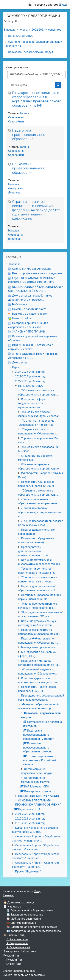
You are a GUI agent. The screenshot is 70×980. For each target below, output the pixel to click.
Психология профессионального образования (29, 168)
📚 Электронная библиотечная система (32, 927)
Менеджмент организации (38, 647)
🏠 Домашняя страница (19, 902)
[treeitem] (35, 568)
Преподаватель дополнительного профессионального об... (34, 551)
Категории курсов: (17, 67)
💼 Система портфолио (21, 923)
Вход (63, 5)
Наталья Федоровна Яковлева (15, 188)
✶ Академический (18, 947)
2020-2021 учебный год (30, 819)
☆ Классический (17, 939)
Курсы (24, 30)
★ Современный (17, 943)
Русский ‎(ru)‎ (11, 956)
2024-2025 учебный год (30, 372)
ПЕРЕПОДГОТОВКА (20, 36)
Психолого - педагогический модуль (31, 52)
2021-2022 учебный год (30, 814)
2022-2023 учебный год (46, 30)
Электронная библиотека (20, 951)
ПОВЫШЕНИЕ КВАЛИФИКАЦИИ (38, 796)
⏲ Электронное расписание (25, 915)
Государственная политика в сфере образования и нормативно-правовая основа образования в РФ (37, 99)
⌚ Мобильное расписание (24, 919)
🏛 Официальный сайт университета (30, 910)
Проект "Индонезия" (28, 872)
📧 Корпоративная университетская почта (34, 931)
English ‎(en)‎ (14, 964)
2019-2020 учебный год (30, 823)
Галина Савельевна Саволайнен (19, 117)
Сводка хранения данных (19, 971)
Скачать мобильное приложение (24, 975)
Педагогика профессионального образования (29, 135)
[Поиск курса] (32, 85)
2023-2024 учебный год (30, 376)
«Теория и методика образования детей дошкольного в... (39, 512)
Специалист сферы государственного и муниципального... (32, 403)
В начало (10, 30)
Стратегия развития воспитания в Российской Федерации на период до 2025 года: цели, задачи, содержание (37, 210)
